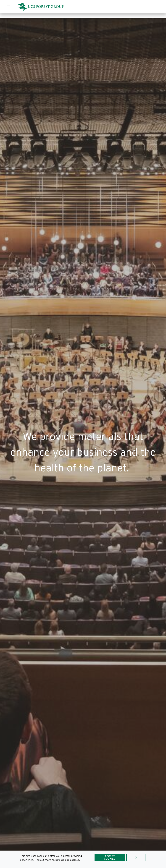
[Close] (136, 858)
